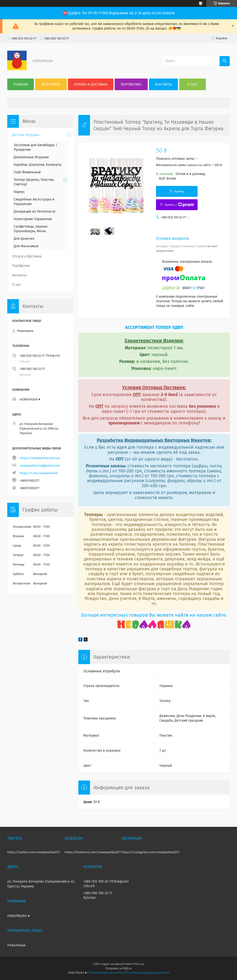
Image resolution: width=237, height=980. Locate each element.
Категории (50, 84)
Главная (21, 84)
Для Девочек (24, 239)
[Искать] (225, 61)
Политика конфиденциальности (148, 973)
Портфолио (131, 84)
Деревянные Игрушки (31, 157)
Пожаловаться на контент (106, 973)
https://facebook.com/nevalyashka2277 (93, 852)
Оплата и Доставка (91, 84)
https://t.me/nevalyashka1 (39, 473)
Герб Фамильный (27, 172)
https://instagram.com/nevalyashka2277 (151, 852)
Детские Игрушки (26, 135)
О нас (193, 84)
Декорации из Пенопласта (35, 211)
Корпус (19, 192)
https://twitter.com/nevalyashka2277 (34, 852)
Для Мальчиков (26, 246)
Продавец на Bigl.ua (118, 968)
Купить (179, 191)
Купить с (179, 205)
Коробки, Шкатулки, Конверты (38, 165)
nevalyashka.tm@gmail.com (40, 466)
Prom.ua (139, 964)
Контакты (163, 84)
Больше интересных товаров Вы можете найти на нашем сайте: (154, 615)
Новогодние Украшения (33, 219)
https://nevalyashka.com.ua (40, 458)
